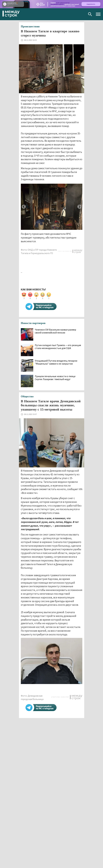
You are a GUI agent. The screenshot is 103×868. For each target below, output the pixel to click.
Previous (24, 207)
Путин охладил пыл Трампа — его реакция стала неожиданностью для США (58, 347)
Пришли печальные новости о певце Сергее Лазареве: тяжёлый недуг (55, 378)
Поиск (90, 14)
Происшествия (30, 26)
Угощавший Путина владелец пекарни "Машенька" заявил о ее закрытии (56, 362)
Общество (27, 396)
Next (79, 207)
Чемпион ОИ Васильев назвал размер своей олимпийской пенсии (55, 331)
